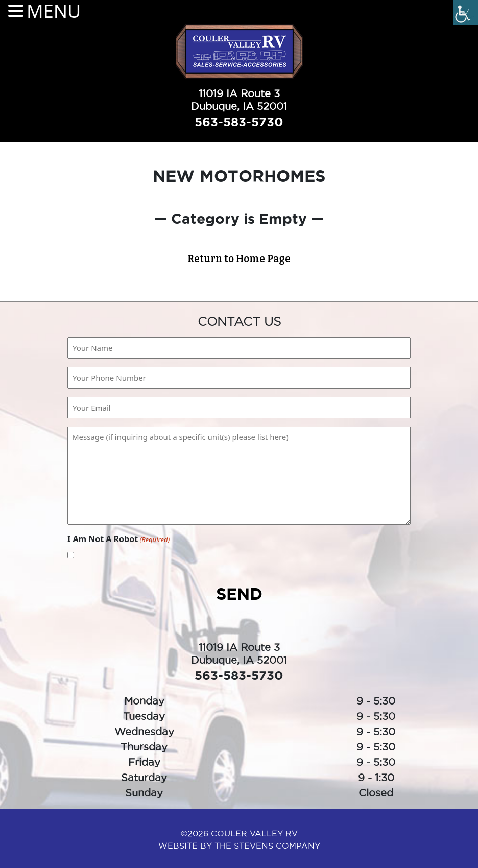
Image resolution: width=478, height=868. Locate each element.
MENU (54, 11)
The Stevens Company (267, 846)
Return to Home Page (239, 259)
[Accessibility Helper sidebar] (466, 12)
